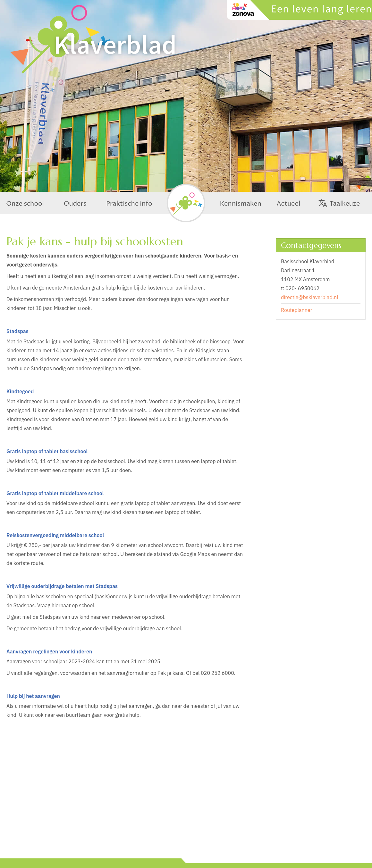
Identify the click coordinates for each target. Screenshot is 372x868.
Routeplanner (296, 310)
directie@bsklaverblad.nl (309, 297)
